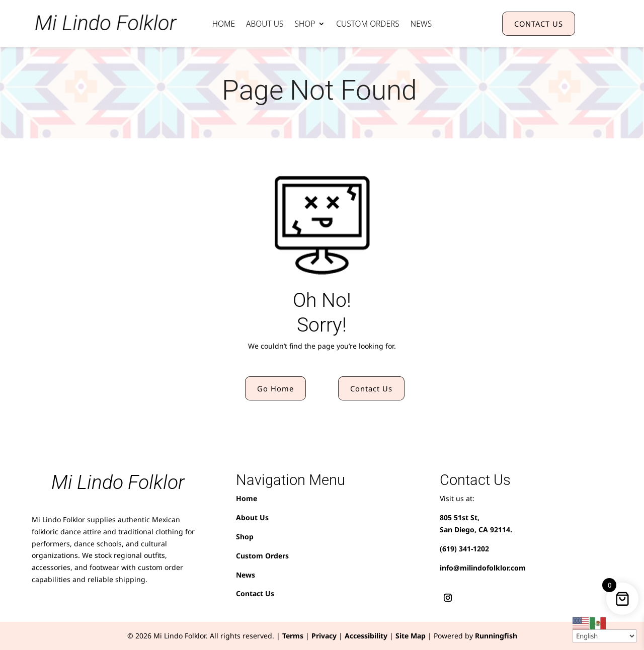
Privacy (324, 636)
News (421, 25)
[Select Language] (605, 636)
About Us (265, 25)
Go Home (275, 388)
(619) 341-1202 (464, 549)
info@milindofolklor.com (483, 568)
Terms (293, 636)
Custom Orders (368, 25)
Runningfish (496, 636)
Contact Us (371, 388)
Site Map (411, 636)
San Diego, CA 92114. (476, 530)
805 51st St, (460, 517)
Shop (305, 25)
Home (224, 25)
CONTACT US (539, 24)
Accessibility (366, 636)
